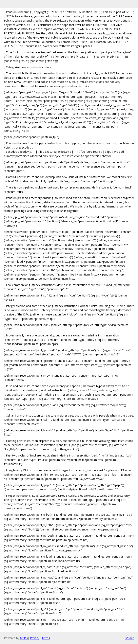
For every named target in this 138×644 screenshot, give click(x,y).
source (130, 638)
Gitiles (24, 638)
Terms (46, 638)
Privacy (35, 638)
